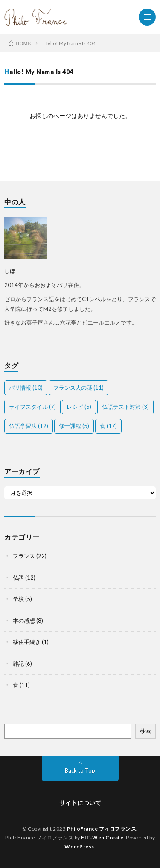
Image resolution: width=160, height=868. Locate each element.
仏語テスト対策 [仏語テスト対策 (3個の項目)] (125, 407)
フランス (24, 556)
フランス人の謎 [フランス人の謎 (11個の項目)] (79, 388)
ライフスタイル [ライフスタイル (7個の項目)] (32, 407)
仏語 (18, 578)
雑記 (18, 664)
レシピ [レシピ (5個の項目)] (79, 407)
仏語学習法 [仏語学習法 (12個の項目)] (29, 426)
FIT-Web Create (102, 838)
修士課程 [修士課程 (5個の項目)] (74, 426)
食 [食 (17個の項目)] (108, 426)
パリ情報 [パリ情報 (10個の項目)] (26, 388)
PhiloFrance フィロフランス (102, 829)
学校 (18, 599)
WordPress (79, 846)
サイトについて (80, 803)
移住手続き (27, 642)
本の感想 (24, 621)
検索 (145, 731)
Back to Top (80, 770)
